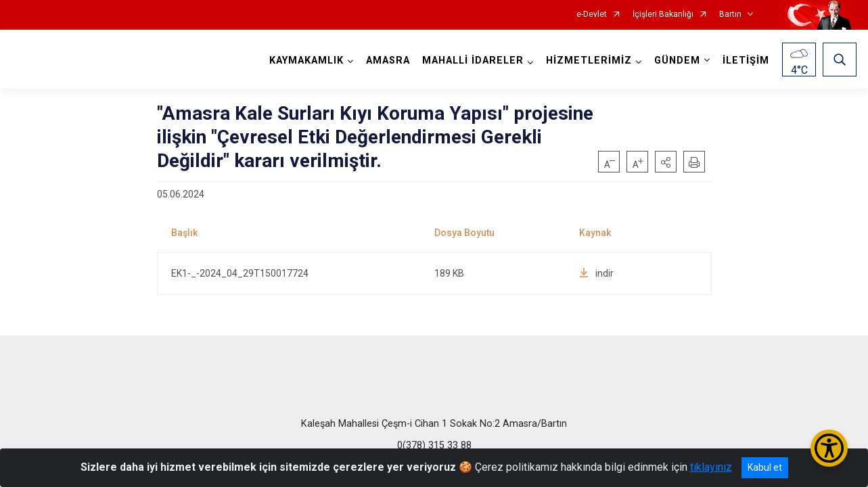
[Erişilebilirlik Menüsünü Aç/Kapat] (829, 448)
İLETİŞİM (745, 61)
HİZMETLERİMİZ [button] (588, 61)
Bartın (730, 15)
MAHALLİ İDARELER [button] (472, 61)
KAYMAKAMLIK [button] (305, 61)
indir (596, 273)
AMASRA (387, 61)
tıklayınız (711, 467)
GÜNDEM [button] (676, 61)
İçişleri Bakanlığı (663, 15)
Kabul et (765, 467)
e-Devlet (592, 15)
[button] (666, 162)
